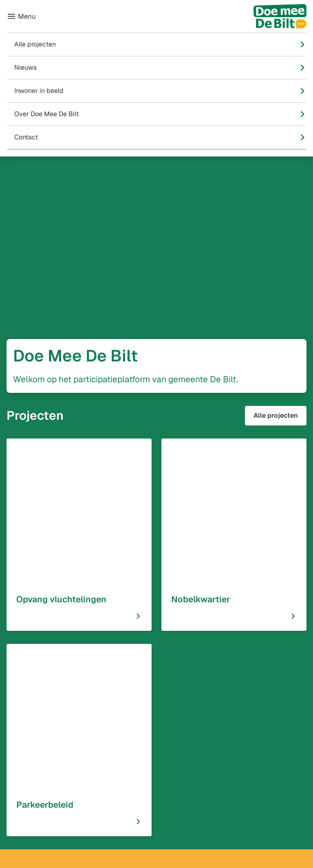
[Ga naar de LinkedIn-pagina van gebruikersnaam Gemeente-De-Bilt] (143, 815)
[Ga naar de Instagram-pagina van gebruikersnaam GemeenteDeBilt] (140, 800)
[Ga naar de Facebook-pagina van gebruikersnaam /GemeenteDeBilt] (142, 784)
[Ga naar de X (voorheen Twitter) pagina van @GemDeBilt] (135, 830)
